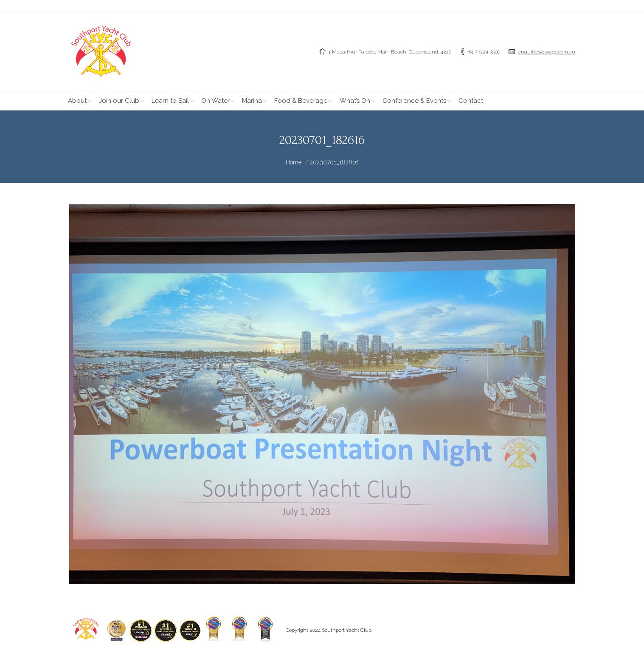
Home (294, 162)
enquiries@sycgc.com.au (547, 52)
